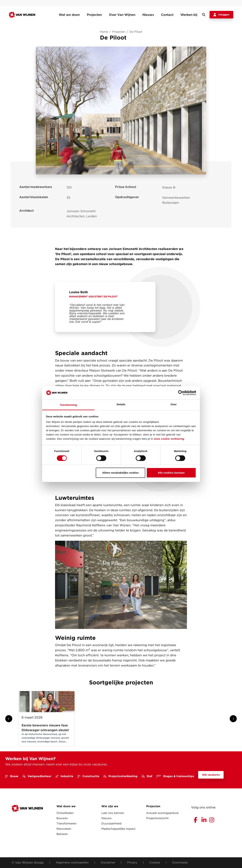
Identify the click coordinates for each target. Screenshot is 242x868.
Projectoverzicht (157, 818)
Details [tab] (121, 404)
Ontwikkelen (65, 813)
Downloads (180, 862)
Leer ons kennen (113, 813)
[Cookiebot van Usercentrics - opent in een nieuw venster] (181, 393)
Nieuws (148, 15)
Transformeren (66, 823)
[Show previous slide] (9, 719)
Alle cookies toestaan (171, 473)
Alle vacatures (211, 775)
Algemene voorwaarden (72, 862)
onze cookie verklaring (169, 439)
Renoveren (64, 829)
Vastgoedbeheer (37, 776)
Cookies (155, 862)
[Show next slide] (233, 719)
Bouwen (62, 818)
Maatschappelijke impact (118, 829)
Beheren (62, 834)
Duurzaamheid (111, 823)
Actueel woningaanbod (162, 813)
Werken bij (189, 15)
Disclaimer (108, 862)
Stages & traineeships (175, 776)
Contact (167, 15)
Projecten (94, 15)
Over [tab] (174, 404)
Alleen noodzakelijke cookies (120, 473)
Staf (147, 776)
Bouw (12, 776)
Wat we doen (69, 15)
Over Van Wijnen (122, 15)
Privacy (132, 862)
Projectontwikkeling (120, 776)
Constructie (88, 776)
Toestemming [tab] (68, 405)
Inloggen (221, 15)
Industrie (64, 776)
